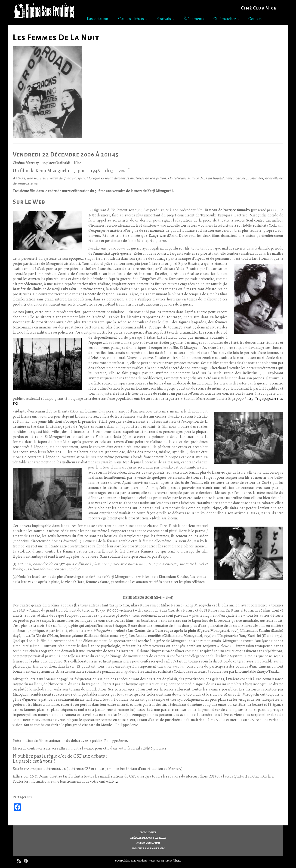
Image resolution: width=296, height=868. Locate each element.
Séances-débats (132, 19)
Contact (255, 19)
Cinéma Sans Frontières (135, 861)
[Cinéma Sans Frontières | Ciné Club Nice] (44, 11)
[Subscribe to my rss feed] (21, 861)
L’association (97, 19)
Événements (194, 19)
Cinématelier (226, 19)
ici (116, 781)
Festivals (165, 19)
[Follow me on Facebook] (27, 861)
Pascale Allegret (173, 861)
